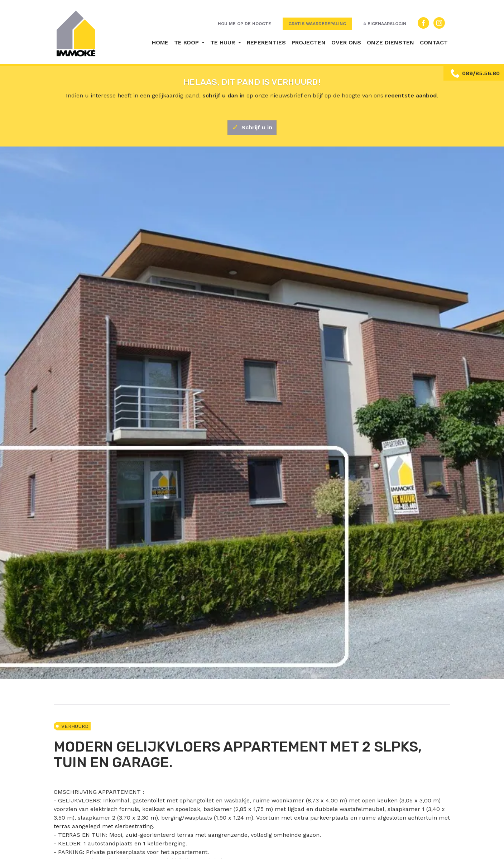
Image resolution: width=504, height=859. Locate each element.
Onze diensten (390, 42)
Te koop (187, 42)
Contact (434, 42)
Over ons (346, 42)
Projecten (309, 42)
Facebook (423, 23)
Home (160, 42)
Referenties (266, 42)
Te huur (224, 42)
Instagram (439, 23)
